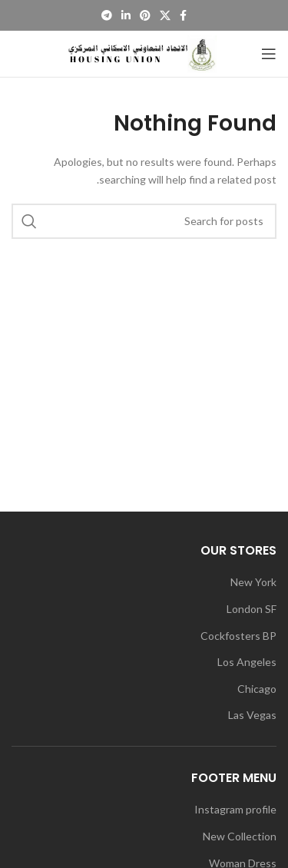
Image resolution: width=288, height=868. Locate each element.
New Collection (240, 836)
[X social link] (165, 15)
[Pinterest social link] (145, 15)
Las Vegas (252, 715)
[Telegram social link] (107, 15)
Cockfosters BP (238, 636)
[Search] (144, 221)
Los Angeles (247, 662)
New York (253, 582)
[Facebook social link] (183, 15)
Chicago (257, 689)
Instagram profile (235, 809)
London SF (252, 609)
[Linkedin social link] (126, 15)
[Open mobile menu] (269, 54)
